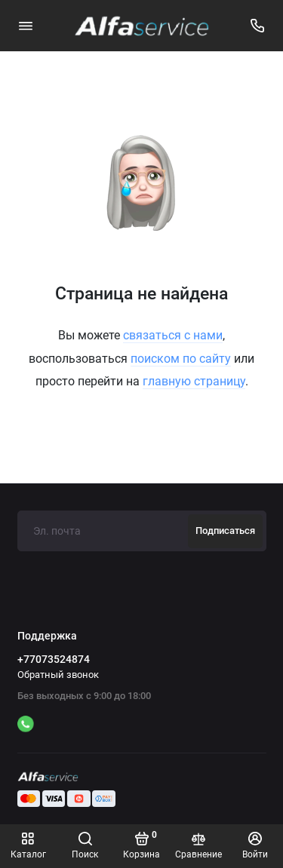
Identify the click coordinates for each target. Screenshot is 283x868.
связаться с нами (173, 335)
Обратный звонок (58, 675)
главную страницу (194, 381)
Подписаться (225, 531)
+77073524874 (54, 659)
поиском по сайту (181, 359)
